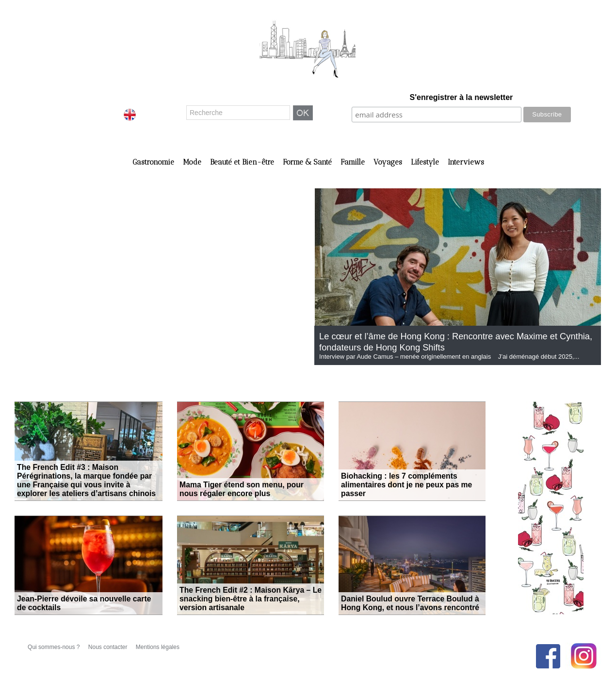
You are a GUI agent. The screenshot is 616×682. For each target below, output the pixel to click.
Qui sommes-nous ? (55, 647)
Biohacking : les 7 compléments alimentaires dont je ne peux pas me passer (411, 490)
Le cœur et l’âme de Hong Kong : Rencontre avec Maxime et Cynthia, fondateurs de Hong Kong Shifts (450, 341)
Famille (354, 162)
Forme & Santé (308, 162)
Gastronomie (154, 162)
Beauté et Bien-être (243, 162)
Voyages (389, 162)
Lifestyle (426, 162)
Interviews (466, 162)
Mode (193, 162)
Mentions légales (158, 647)
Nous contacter (109, 647)
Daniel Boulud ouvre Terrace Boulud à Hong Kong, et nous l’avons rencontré (412, 604)
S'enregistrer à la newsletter (462, 97)
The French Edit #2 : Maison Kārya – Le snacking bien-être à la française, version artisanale (246, 600)
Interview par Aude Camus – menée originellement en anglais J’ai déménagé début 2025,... (449, 357)
